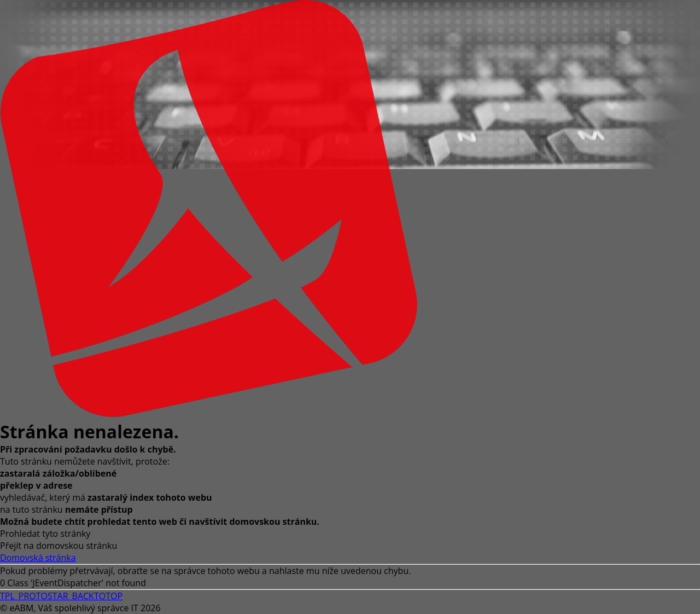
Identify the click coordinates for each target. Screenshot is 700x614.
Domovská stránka (38, 558)
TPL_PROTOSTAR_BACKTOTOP (61, 596)
